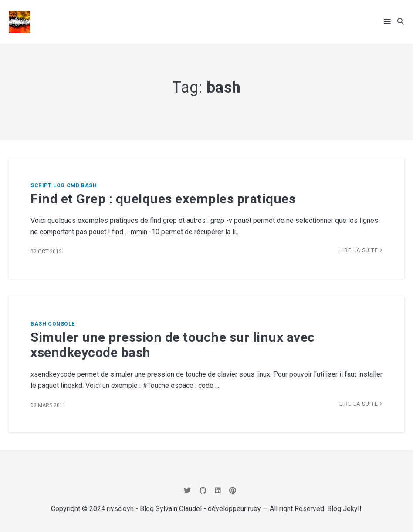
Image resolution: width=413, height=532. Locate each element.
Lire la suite (361, 250)
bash (89, 185)
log (59, 185)
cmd (73, 185)
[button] (387, 22)
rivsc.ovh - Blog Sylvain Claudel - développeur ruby (184, 509)
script (41, 185)
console (61, 324)
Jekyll (352, 509)
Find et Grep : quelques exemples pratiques (163, 199)
